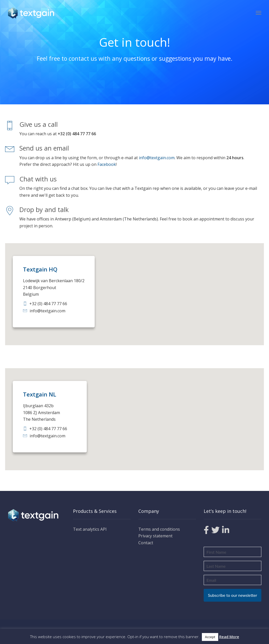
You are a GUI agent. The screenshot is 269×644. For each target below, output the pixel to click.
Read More (229, 637)
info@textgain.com (157, 158)
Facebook (107, 164)
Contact (146, 543)
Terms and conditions (159, 529)
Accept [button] (210, 637)
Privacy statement (155, 536)
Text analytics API (90, 529)
